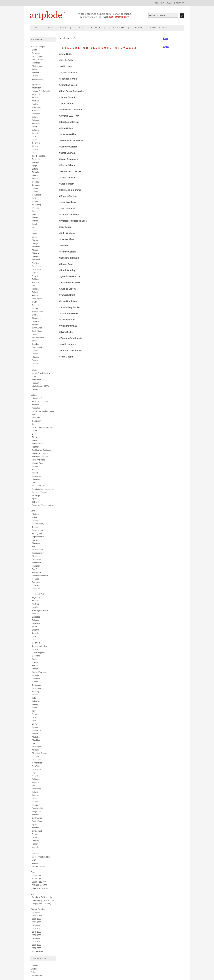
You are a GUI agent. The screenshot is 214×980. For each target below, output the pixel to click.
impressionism (38, 553)
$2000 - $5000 (38, 879)
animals (35, 405)
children (36, 431)
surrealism (37, 582)
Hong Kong (37, 205)
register (179, 3)
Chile (34, 137)
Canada (35, 133)
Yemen (35, 389)
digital (35, 50)
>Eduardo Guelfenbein (71, 351)
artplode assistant (162, 28)
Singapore (36, 318)
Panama (36, 282)
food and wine (38, 460)
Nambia (35, 263)
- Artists (33, 972)
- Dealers (34, 969)
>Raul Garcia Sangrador (71, 91)
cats (34, 424)
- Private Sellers (36, 976)
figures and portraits (41, 453)
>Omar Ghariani (67, 153)
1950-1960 (37, 935)
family (35, 440)
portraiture (36, 572)
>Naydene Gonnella (69, 258)
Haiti (34, 198)
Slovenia (36, 325)
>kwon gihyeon (67, 178)
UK (33, 367)
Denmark (36, 159)
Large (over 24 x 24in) (42, 904)
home (37, 28)
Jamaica (36, 714)
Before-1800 (37, 916)
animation (36, 408)
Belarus (35, 117)
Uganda (35, 364)
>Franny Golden (67, 252)
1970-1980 (37, 942)
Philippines (37, 789)
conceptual (37, 521)
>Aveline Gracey (68, 289)
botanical (36, 418)
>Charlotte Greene (69, 313)
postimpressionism (40, 576)
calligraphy (37, 421)
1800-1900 (37, 919)
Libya (34, 237)
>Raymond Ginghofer (70, 190)
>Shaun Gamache (68, 73)
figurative (36, 543)
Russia (35, 308)
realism (35, 579)
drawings (36, 53)
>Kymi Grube (66, 332)
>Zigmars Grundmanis (71, 338)
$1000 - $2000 (38, 875)
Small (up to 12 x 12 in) (42, 897)
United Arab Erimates (41, 373)
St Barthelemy (38, 338)
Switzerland (37, 347)
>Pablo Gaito (66, 66)
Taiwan (35, 351)
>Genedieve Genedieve (71, 141)
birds (34, 414)
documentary (38, 530)
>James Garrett (67, 97)
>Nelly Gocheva (67, 233)
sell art (159, 3)
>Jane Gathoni (67, 103)
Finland (35, 175)
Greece (35, 192)
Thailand (36, 357)
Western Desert (39, 867)
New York (36, 766)
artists (79, 28)
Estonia (35, 169)
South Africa (37, 328)
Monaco (35, 253)
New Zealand (38, 269)
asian (34, 517)
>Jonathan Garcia (68, 85)
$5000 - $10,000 (39, 882)
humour (35, 470)
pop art (35, 569)
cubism (35, 527)
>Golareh (64, 246)
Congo (35, 146)
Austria (35, 104)
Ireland (35, 221)
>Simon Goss (66, 264)
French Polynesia (39, 672)
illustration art (38, 550)
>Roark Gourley (67, 270)
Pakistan (36, 279)
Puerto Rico (37, 299)
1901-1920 (37, 922)
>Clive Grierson (67, 320)
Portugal (36, 295)
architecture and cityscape (43, 411)
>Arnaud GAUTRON (69, 116)
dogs (34, 434)
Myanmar (36, 260)
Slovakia (36, 321)
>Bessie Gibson (67, 165)
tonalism (36, 585)
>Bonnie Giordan (68, 196)
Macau (35, 240)
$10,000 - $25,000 (40, 885)
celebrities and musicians (43, 427)
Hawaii (35, 201)
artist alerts (117, 28)
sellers (96, 28)
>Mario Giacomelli (68, 159)
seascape (36, 496)
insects (35, 473)
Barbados (36, 114)
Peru (34, 286)
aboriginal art (38, 398)
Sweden (35, 344)
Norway (35, 276)
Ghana (35, 188)
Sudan (35, 341)
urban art (36, 589)
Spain (35, 334)
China (35, 140)
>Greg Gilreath (67, 184)
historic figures (39, 463)
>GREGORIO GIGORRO (71, 171)
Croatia (35, 149)
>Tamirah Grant (67, 295)
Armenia (36, 98)
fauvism (36, 540)
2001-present (38, 951)
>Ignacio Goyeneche (70, 276)
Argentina (36, 94)
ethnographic (38, 56)
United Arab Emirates (41, 857)
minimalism (37, 559)
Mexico (35, 250)
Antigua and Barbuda (41, 91)
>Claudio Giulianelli (69, 215)
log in (169, 3)
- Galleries (34, 965)
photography (37, 66)
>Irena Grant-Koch (69, 301)
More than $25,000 (40, 888)
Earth (34, 659)
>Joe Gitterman (67, 208)
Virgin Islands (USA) (40, 386)
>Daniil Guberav (67, 344)
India (34, 214)
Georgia (35, 182)
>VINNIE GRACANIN (69, 283)
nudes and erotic (39, 486)
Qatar (34, 302)
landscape (37, 476)
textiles (35, 76)
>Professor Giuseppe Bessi (73, 221)
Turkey (35, 360)
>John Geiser (66, 128)
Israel (34, 224)
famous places (39, 444)
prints (35, 69)
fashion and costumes (42, 450)
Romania (36, 305)
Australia (36, 101)
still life (35, 502)
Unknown (36, 913)
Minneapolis (37, 747)
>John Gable (66, 54)
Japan (35, 231)
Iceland (35, 211)
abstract (36, 514)
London (35, 727)
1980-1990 (37, 945)
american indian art (40, 402)
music (35, 483)
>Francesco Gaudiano (70, 110)
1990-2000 (37, 948)
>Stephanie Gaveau (69, 122)
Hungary (36, 208)
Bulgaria (36, 130)
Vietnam (36, 383)
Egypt (35, 166)
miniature (36, 556)
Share (165, 38)
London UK (37, 730)
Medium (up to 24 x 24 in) (43, 900)
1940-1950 (37, 932)
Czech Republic (39, 156)
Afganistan (37, 88)
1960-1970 (37, 938)
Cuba (34, 153)
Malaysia (36, 244)
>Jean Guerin (66, 357)
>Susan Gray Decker (70, 307)
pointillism (36, 566)
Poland (35, 292)
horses (35, 466)
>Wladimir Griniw (68, 326)
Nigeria (35, 273)
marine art (36, 479)
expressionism (38, 537)
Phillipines (36, 289)
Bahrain (35, 111)
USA (34, 376)
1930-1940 (37, 929)
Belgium (35, 120)
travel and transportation (43, 505)
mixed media (37, 60)
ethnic (35, 437)
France (35, 179)
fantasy (35, 447)
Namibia (36, 756)
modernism (37, 563)
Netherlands (37, 266)
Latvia (35, 234)
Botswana (36, 124)
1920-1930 (37, 925)
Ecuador (36, 162)
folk (34, 547)
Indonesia (36, 218)
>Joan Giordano (67, 202)
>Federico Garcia (68, 79)
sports (35, 499)
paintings (36, 63)
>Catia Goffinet (67, 239)
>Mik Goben (65, 227)
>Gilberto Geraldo (68, 147)
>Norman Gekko (67, 134)
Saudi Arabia (37, 312)
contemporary (38, 524)
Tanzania (36, 354)
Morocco (36, 257)
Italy (34, 227)
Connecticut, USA (39, 646)
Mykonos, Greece (39, 753)
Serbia (35, 315)
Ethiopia (35, 172)
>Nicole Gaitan (67, 60)
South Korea (37, 331)
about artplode (57, 28)
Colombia (36, 143)
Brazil (34, 127)
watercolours (38, 79)
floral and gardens (40, 457)
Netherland (37, 760)
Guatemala (37, 195)
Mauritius (36, 247)
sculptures (37, 73)
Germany (36, 185)
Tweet (166, 47)
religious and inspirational (43, 489)
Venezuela (36, 380)
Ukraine (35, 370)
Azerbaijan (37, 107)
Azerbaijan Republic (40, 610)
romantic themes (40, 492)
